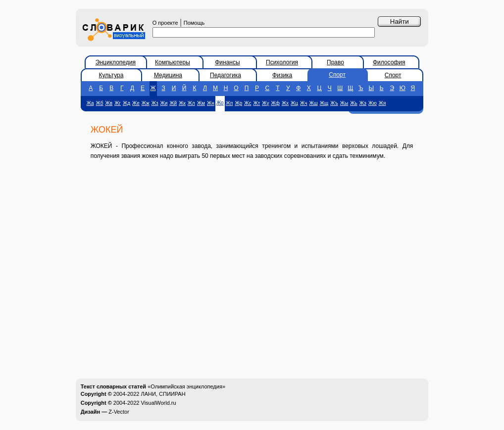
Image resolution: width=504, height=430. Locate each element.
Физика (282, 75)
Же (136, 103)
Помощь (194, 23)
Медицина (168, 75)
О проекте (165, 23)
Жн (211, 103)
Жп (229, 103)
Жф (275, 103)
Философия (389, 62)
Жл (191, 103)
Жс (248, 103)
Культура (111, 75)
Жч (303, 103)
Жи (164, 103)
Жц (294, 103)
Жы (344, 103)
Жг (118, 103)
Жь (353, 103)
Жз (155, 103)
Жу (265, 103)
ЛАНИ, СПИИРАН (163, 394)
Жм (201, 103)
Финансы (227, 62)
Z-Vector (119, 412)
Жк (182, 103)
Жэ (363, 103)
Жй (173, 103)
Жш (314, 103)
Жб (100, 103)
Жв (109, 103)
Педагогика (226, 75)
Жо (220, 103)
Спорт (337, 75)
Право (335, 62)
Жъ (334, 103)
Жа (90, 103)
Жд (126, 103)
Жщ (324, 103)
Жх (285, 103)
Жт (256, 103)
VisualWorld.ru (159, 403)
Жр (238, 103)
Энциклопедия (116, 62)
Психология (282, 62)
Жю (373, 103)
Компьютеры (173, 62)
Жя (382, 103)
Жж (146, 103)
